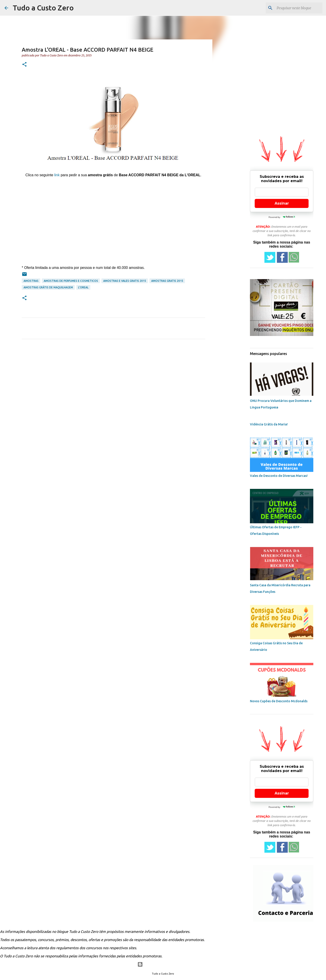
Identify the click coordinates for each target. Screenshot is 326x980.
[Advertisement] (113, 218)
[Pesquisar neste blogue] (299, 8)
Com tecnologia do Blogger (163, 964)
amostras (31, 281)
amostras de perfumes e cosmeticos (71, 281)
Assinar (282, 203)
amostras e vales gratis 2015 (125, 281)
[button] (24, 65)
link (57, 175)
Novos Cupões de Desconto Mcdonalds (279, 701)
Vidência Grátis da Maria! (269, 424)
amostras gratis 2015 (167, 281)
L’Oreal (83, 287)
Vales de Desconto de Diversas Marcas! (279, 476)
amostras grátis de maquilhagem (48, 287)
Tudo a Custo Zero (43, 8)
